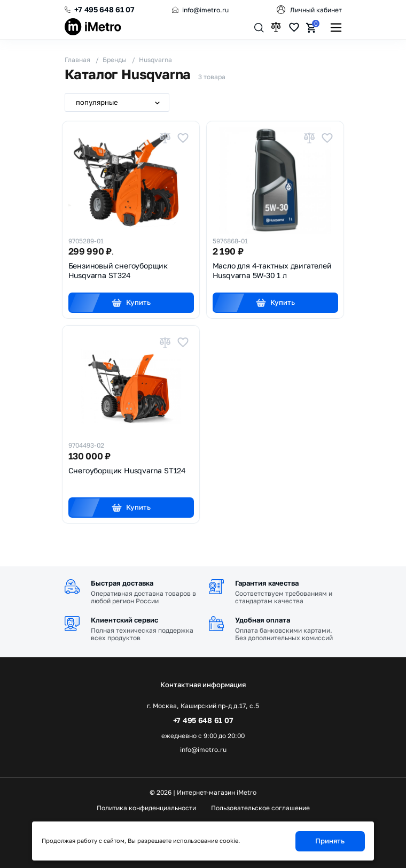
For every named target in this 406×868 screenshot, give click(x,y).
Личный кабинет (316, 10)
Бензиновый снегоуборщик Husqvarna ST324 (118, 270)
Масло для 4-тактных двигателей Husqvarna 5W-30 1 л (272, 270)
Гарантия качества (267, 583)
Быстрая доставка (122, 583)
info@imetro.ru (205, 10)
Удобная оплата (263, 620)
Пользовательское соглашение (260, 808)
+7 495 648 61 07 (104, 9)
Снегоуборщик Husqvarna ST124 (127, 470)
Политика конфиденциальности (146, 808)
